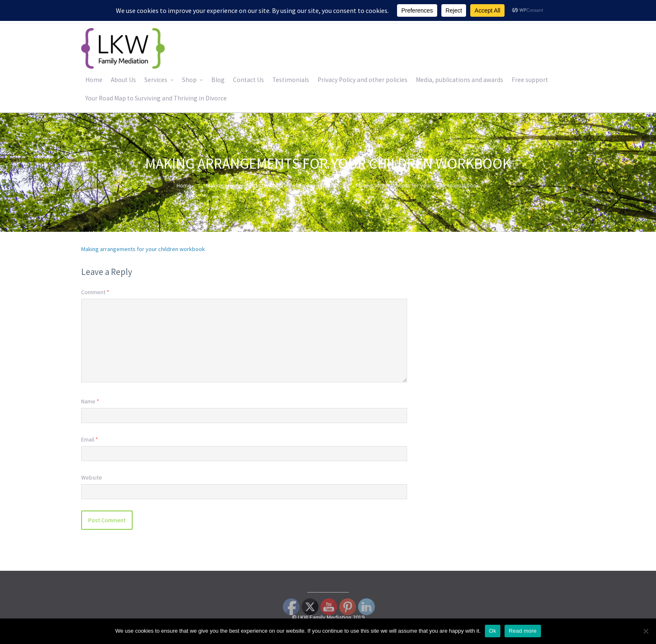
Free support (530, 80)
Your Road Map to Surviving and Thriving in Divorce (156, 98)
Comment (95, 292)
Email (90, 439)
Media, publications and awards (460, 80)
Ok (493, 631)
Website (92, 477)
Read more (523, 631)
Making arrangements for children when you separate (273, 185)
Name (90, 401)
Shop (189, 80)
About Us (123, 80)
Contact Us (249, 80)
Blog (218, 80)
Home (94, 80)
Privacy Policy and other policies (363, 80)
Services (156, 80)
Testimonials (291, 80)
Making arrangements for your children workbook (143, 249)
